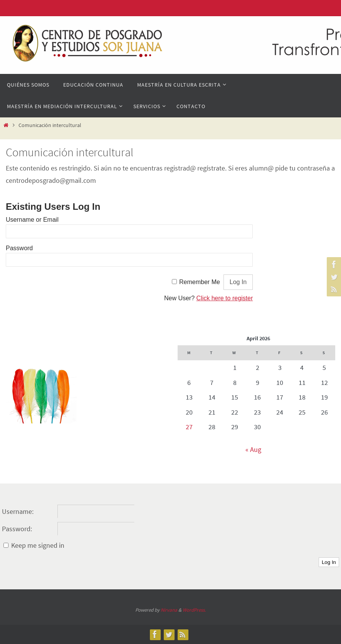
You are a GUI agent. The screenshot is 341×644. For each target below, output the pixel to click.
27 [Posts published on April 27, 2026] (189, 427)
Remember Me (200, 282)
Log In (329, 562)
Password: (17, 529)
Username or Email (32, 220)
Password (19, 248)
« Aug (253, 449)
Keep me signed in (38, 545)
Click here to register (225, 298)
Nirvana (169, 610)
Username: (18, 511)
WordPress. (194, 610)
